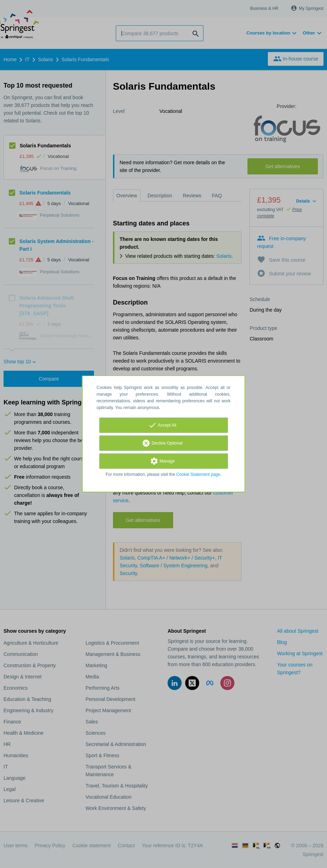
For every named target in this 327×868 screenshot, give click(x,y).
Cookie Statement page (198, 474)
